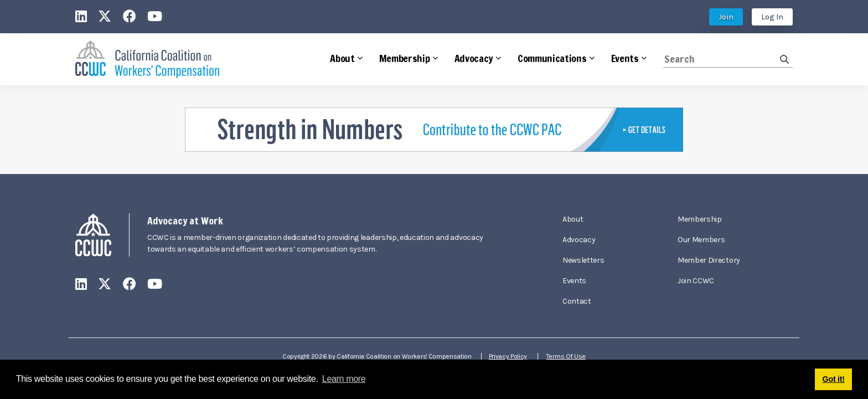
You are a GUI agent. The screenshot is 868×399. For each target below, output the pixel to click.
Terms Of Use (567, 356)
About (573, 219)
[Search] (722, 59)
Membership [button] (405, 58)
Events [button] (625, 58)
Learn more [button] (344, 379)
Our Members (701, 240)
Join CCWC (696, 281)
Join (726, 17)
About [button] (342, 58)
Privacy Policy (509, 356)
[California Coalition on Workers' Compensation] (147, 60)
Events (574, 281)
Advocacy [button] (474, 58)
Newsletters (583, 260)
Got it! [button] (834, 379)
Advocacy (579, 240)
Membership (700, 219)
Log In (772, 17)
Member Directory (709, 260)
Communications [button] (552, 58)
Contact (577, 301)
